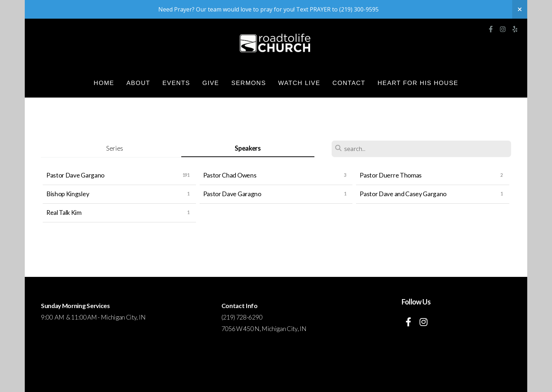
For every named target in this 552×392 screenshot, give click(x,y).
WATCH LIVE (299, 83)
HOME (104, 83)
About (138, 83)
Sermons (249, 83)
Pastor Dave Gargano (75, 175)
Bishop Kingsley (68, 194)
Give (211, 83)
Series (115, 148)
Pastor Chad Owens (230, 175)
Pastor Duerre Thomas (391, 175)
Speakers (248, 148)
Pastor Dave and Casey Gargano (403, 194)
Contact (349, 83)
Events (176, 83)
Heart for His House (418, 83)
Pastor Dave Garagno (232, 194)
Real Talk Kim (64, 212)
